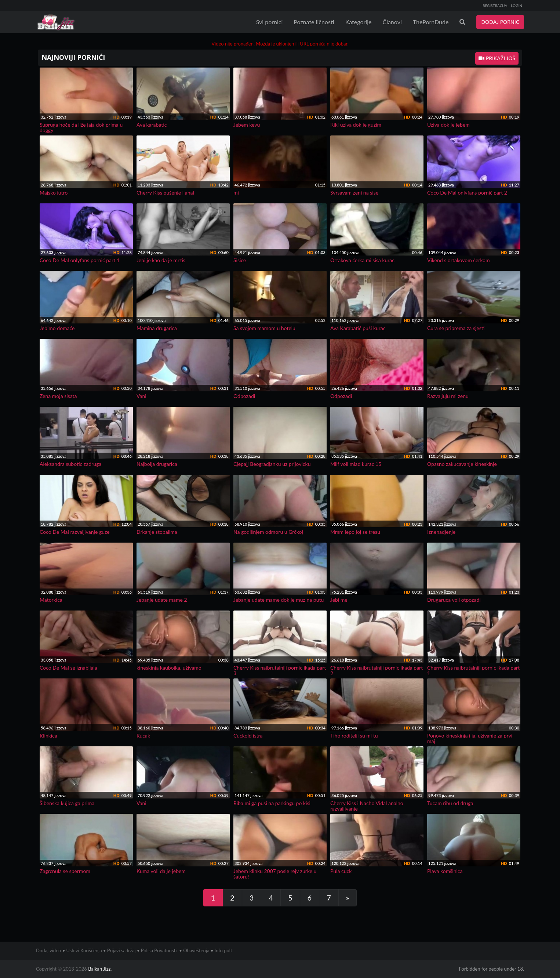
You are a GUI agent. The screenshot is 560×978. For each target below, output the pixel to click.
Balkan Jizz (99, 969)
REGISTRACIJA (495, 6)
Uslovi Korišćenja (84, 950)
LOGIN (517, 6)
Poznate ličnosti (314, 22)
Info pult (223, 950)
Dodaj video (48, 950)
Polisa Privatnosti (159, 950)
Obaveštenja (196, 950)
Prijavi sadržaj (121, 950)
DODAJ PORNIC (500, 22)
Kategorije (359, 22)
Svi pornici (270, 22)
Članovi (392, 22)
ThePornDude (431, 22)
